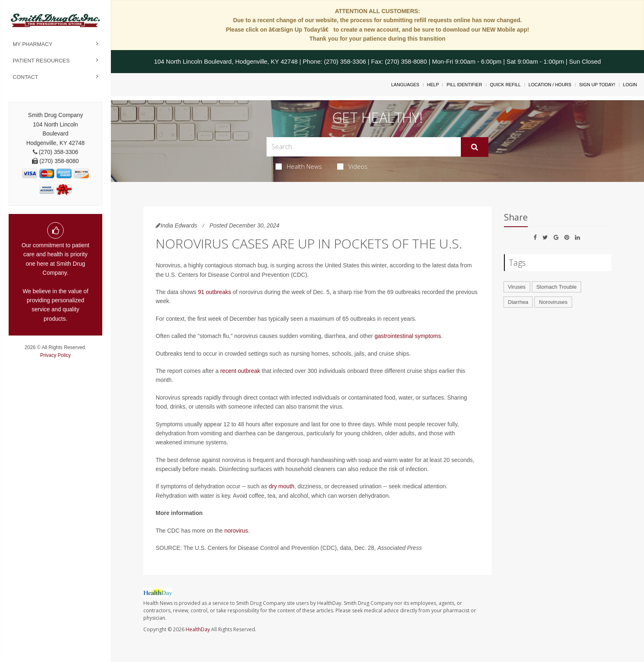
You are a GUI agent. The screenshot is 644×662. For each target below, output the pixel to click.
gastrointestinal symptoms (408, 336)
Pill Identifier (464, 85)
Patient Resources (41, 61)
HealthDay (198, 629)
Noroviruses (553, 302)
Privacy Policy (56, 355)
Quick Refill (505, 85)
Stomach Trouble (557, 287)
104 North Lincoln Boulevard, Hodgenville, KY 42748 (226, 61)
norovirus (236, 531)
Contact (25, 77)
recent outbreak (240, 371)
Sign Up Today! (597, 85)
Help (433, 85)
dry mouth (281, 486)
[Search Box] (364, 147)
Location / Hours (550, 85)
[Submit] (475, 147)
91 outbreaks (215, 292)
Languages (405, 85)
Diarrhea (518, 302)
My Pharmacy (33, 44)
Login (630, 85)
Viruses (517, 287)
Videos (352, 166)
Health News (299, 166)
